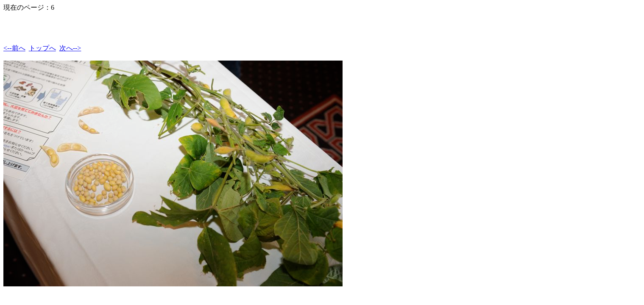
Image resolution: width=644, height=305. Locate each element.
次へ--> (70, 48)
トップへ (42, 48)
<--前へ (14, 48)
